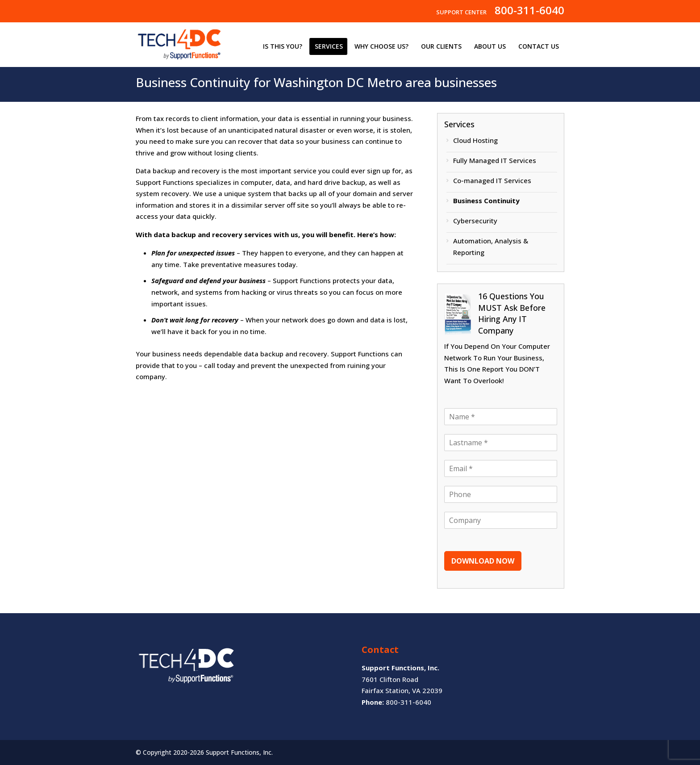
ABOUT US (490, 46)
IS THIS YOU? (283, 46)
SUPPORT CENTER (461, 13)
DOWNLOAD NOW (483, 561)
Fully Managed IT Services (495, 160)
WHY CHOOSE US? (381, 46)
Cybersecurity (475, 221)
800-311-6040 (529, 13)
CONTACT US (539, 46)
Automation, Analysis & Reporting (491, 247)
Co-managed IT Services (492, 180)
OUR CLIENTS (441, 46)
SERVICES (329, 46)
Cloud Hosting (475, 140)
